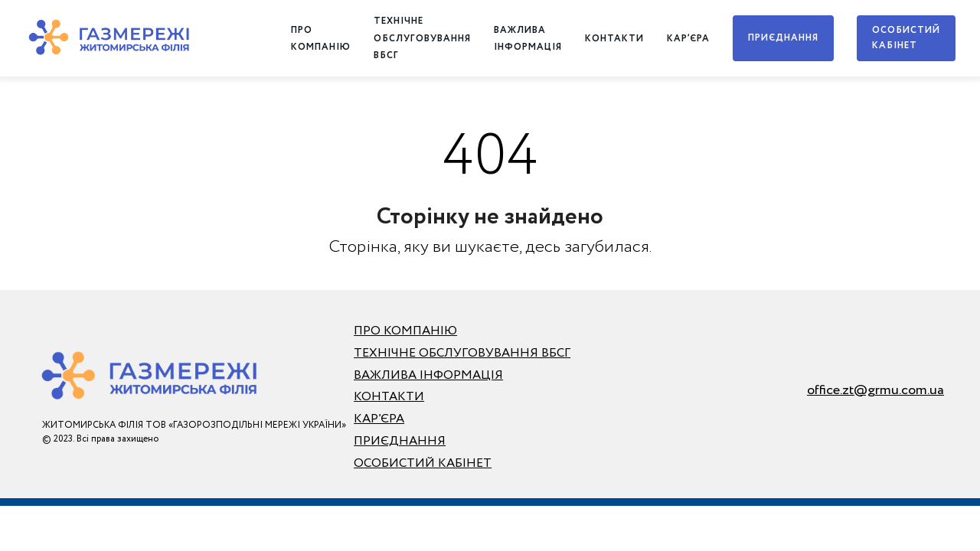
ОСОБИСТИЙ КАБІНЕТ (906, 38)
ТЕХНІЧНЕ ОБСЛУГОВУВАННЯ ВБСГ (422, 38)
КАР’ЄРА (688, 39)
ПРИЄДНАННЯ (783, 38)
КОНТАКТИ (614, 39)
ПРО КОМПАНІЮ (405, 331)
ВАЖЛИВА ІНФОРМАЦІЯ (428, 375)
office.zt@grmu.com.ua (875, 390)
